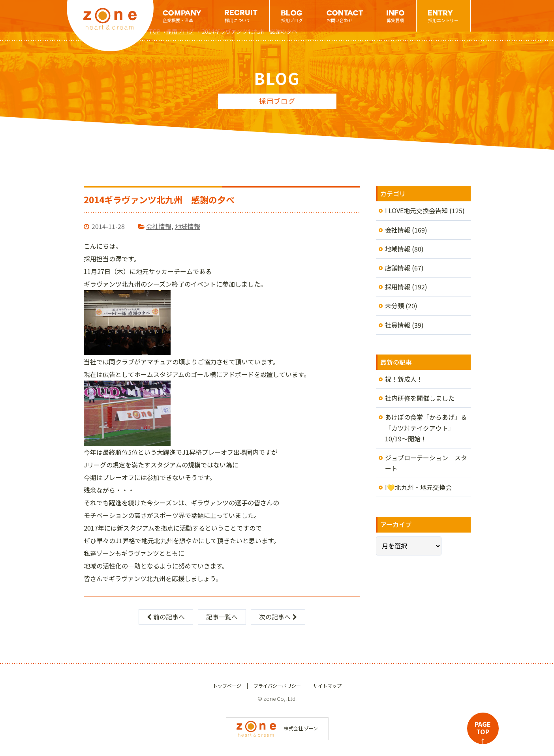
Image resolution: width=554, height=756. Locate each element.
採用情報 (398, 287)
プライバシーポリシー (277, 686)
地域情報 (188, 226)
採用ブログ (292, 20)
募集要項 (395, 20)
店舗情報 (398, 268)
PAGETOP (483, 732)
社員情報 (398, 325)
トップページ (227, 686)
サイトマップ (327, 686)
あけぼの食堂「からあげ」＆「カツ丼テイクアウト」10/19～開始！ (426, 428)
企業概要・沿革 (178, 20)
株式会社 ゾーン (277, 728)
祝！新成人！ (404, 379)
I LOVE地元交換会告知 (416, 210)
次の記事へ (278, 617)
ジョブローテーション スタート (426, 463)
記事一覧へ (222, 617)
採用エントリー (443, 20)
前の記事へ (166, 617)
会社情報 (159, 226)
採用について (238, 20)
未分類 (394, 306)
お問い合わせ (340, 20)
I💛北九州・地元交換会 (418, 487)
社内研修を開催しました (420, 398)
